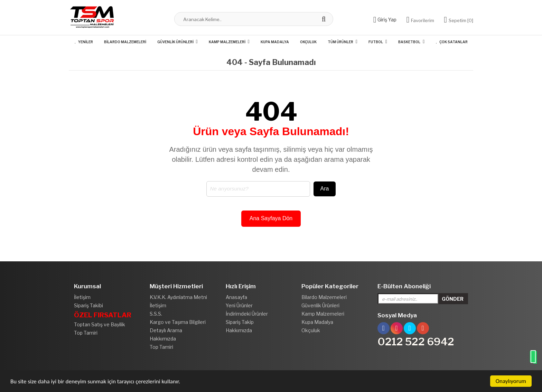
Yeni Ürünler (239, 305)
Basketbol (409, 42)
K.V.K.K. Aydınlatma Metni (178, 297)
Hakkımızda (163, 339)
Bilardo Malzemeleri (125, 42)
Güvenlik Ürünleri (175, 42)
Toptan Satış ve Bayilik (100, 324)
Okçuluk (308, 42)
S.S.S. (156, 314)
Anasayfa (236, 297)
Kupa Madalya (275, 42)
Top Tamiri (86, 333)
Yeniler (83, 42)
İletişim (82, 297)
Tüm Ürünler (340, 42)
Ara (325, 189)
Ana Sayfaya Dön (271, 218)
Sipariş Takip (240, 322)
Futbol (376, 42)
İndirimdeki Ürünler (247, 314)
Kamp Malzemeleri (227, 42)
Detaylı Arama (166, 330)
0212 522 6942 (416, 342)
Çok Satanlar (451, 42)
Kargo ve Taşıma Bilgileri (178, 322)
